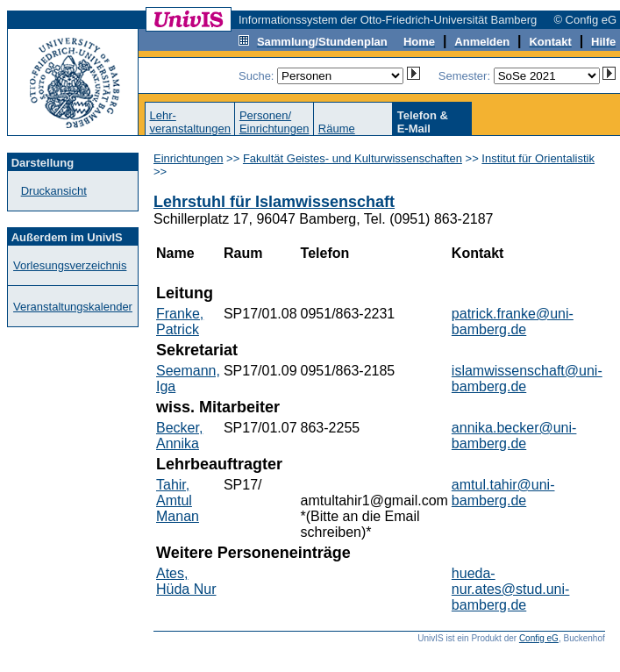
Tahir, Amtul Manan (178, 500)
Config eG (539, 638)
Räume (337, 129)
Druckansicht (54, 191)
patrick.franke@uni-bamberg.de (513, 322)
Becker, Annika (179, 436)
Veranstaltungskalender (73, 307)
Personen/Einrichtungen (274, 122)
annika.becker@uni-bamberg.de (514, 436)
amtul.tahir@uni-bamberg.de (503, 493)
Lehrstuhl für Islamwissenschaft (274, 202)
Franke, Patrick (180, 322)
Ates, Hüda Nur (186, 581)
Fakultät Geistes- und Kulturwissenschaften (353, 158)
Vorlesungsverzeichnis (70, 265)
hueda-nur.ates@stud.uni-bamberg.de (511, 589)
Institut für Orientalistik (538, 158)
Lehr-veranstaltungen (190, 122)
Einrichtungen (189, 158)
